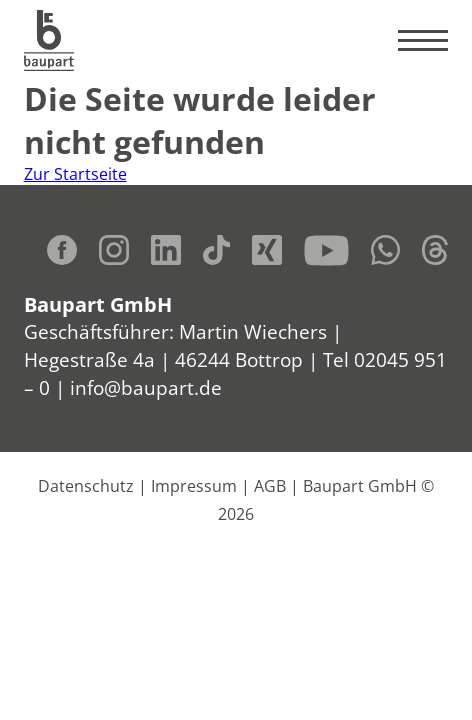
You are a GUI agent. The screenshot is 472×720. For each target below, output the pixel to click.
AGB (270, 486)
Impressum (194, 486)
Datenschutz (86, 486)
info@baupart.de (146, 387)
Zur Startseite (75, 174)
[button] (36, 684)
